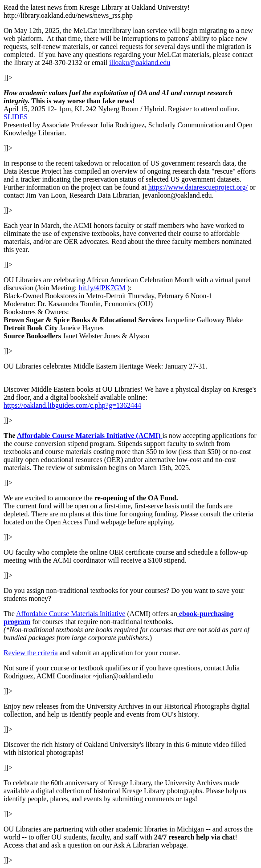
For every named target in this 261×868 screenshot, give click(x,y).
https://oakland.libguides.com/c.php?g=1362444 (72, 405)
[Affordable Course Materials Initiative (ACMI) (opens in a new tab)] (161, 436)
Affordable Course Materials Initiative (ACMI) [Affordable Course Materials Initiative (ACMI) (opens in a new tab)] (89, 436)
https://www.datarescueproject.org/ (198, 187)
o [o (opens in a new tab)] (192, 614)
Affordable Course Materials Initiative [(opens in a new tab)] (71, 614)
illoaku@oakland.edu (140, 63)
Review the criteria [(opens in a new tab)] (31, 653)
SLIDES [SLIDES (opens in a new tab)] (16, 117)
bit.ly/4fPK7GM (102, 288)
